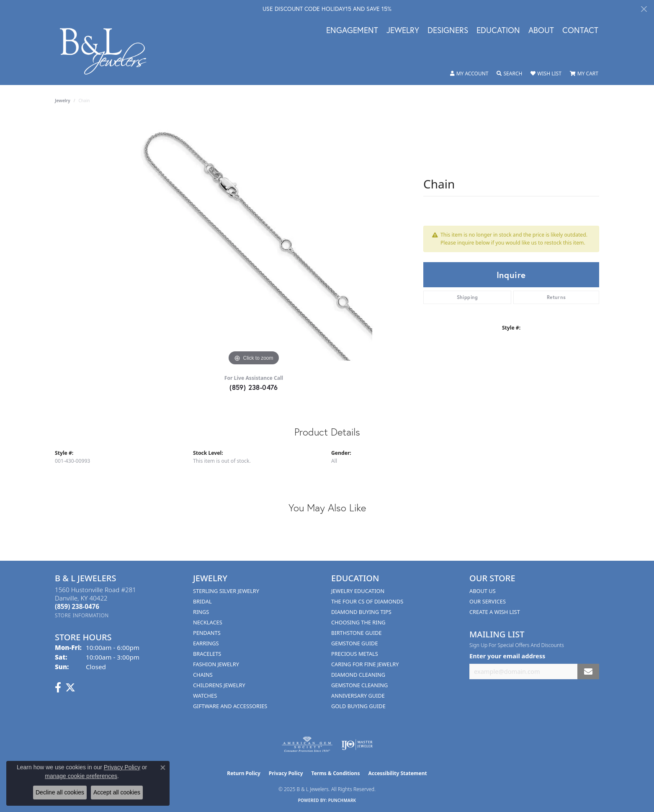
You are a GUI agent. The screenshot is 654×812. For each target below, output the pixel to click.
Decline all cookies (60, 792)
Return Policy (244, 773)
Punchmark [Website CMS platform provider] (342, 800)
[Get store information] (82, 615)
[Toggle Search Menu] (509, 74)
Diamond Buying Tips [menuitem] (361, 612)
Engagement (352, 31)
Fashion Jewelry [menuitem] (216, 664)
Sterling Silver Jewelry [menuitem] (226, 591)
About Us (483, 591)
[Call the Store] (77, 606)
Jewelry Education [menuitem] (358, 591)
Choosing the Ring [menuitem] (358, 622)
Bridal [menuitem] (202, 601)
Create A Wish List (495, 612)
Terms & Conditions (336, 773)
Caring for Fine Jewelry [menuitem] (365, 664)
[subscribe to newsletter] (588, 672)
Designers (448, 31)
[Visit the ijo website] (357, 745)
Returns (556, 297)
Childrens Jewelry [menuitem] (219, 685)
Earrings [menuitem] (206, 643)
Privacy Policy (286, 773)
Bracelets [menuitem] (207, 654)
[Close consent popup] (163, 768)
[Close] (644, 9)
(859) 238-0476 (254, 387)
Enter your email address (507, 656)
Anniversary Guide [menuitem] (358, 696)
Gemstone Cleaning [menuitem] (359, 685)
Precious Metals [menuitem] (355, 654)
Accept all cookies (117, 792)
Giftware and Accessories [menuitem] (230, 706)
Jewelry (403, 31)
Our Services (488, 601)
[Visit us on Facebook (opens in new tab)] (58, 688)
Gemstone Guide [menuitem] (355, 643)
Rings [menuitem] (201, 612)
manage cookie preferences (81, 776)
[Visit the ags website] (307, 745)
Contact (580, 31)
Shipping (467, 297)
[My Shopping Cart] (584, 74)
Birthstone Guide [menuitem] (357, 633)
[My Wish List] (546, 74)
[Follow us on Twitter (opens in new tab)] (70, 688)
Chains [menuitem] (203, 675)
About (541, 31)
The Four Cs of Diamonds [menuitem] (367, 601)
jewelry (63, 101)
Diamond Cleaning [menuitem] (358, 675)
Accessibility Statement (397, 773)
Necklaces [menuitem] (208, 622)
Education (498, 31)
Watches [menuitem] (205, 696)
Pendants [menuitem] (207, 633)
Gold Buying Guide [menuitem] (358, 706)
